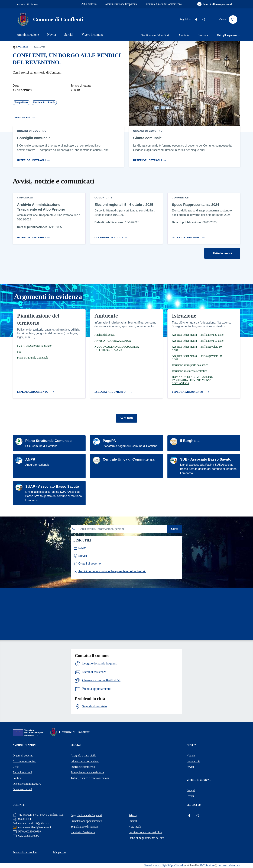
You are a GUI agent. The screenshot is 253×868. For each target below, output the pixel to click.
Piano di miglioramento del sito (146, 838)
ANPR (30, 459)
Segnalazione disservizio (85, 827)
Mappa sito (59, 852)
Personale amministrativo (27, 784)
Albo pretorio (89, 4)
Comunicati (193, 761)
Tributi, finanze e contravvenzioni (90, 778)
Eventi (190, 796)
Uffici (16, 767)
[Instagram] (202, 20)
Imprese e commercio (83, 767)
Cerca (175, 529)
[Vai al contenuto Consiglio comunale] (34, 159)
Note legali (135, 827)
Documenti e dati (22, 789)
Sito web (148, 865)
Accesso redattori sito (230, 865)
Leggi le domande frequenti (86, 815)
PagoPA (109, 441)
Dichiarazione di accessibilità (145, 832)
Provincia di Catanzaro (27, 4)
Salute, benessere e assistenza (87, 772)
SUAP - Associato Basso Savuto (52, 486)
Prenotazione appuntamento (86, 821)
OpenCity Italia (177, 865)
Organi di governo (23, 755)
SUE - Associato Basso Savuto (206, 459)
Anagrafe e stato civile (83, 755)
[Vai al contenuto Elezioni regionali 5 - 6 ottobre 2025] (112, 236)
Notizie (20, 47)
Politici (17, 778)
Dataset (133, 821)
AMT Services (207, 865)
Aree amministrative (24, 761)
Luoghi (191, 790)
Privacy (133, 815)
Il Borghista (190, 441)
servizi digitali (162, 865)
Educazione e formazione (85, 761)
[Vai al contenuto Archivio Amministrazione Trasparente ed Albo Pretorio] (34, 236)
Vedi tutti (126, 418)
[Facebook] (195, 20)
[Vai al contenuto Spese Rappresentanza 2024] (189, 236)
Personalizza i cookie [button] (25, 852)
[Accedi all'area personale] (215, 4)
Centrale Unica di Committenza (164, 4)
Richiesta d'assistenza (83, 832)
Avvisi (190, 767)
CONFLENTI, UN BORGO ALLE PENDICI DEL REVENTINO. (67, 59)
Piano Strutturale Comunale (48, 441)
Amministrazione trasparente (121, 4)
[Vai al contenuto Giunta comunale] (150, 159)
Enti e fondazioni (22, 772)
